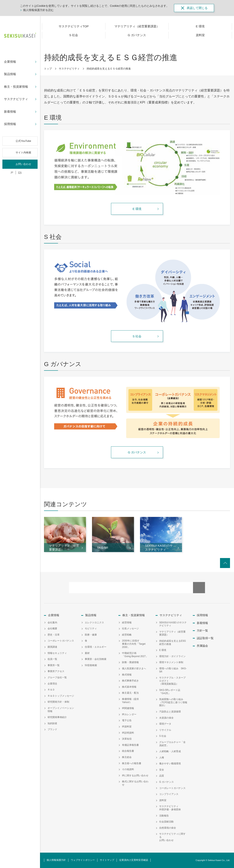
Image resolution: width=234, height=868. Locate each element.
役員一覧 (52, 659)
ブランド (52, 729)
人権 (162, 758)
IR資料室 (127, 727)
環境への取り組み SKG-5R (173, 670)
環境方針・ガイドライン (172, 656)
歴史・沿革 (54, 635)
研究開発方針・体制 (58, 702)
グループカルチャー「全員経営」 (172, 744)
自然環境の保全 (168, 828)
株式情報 (127, 675)
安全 (162, 770)
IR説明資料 (128, 733)
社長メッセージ (130, 629)
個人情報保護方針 (56, 860)
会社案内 (52, 623)
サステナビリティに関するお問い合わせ (172, 837)
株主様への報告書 (132, 763)
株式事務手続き (130, 681)
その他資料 (128, 769)
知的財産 (52, 723)
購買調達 (52, 647)
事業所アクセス (56, 671)
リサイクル (165, 730)
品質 (162, 776)
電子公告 (127, 720)
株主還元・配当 (130, 693)
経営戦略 (127, 635)
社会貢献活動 (166, 822)
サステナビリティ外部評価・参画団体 (170, 808)
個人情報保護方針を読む (38, 10)
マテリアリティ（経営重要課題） (172, 633)
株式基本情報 (129, 687)
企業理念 (52, 684)
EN (20, 173)
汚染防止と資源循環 (170, 712)
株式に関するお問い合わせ (135, 783)
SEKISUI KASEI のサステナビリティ (173, 624)
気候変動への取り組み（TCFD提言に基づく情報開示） (173, 702)
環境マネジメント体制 (171, 662)
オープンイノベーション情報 (61, 710)
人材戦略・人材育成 (170, 751)
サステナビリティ (69, 69)
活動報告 (164, 816)
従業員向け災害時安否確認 (134, 860)
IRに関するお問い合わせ (135, 776)
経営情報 (127, 623)
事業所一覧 (54, 665)
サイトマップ (107, 860)
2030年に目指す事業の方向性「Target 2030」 (134, 644)
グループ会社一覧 (57, 677)
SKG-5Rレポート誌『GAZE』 (170, 692)
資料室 (163, 800)
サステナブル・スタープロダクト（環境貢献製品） (172, 681)
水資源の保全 (166, 718)
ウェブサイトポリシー (83, 860)
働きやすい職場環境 (170, 764)
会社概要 (52, 629)
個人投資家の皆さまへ (134, 668)
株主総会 (127, 757)
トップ (48, 69)
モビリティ (91, 629)
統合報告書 (128, 751)
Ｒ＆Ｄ (51, 690)
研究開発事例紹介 (57, 717)
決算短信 (127, 739)
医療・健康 (91, 635)
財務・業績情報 (130, 662)
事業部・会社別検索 (96, 659)
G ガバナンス (166, 782)
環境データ (165, 724)
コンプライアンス (169, 794)
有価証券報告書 (130, 745)
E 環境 (163, 650)
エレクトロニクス (94, 623)
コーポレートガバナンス (61, 641)
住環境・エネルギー (96, 647)
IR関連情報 (128, 708)
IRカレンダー (129, 714)
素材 (87, 653)
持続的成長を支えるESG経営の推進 (172, 643)
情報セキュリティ (57, 653)
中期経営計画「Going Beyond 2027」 (135, 655)
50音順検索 (91, 665)
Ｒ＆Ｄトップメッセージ (61, 696)
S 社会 (163, 736)
